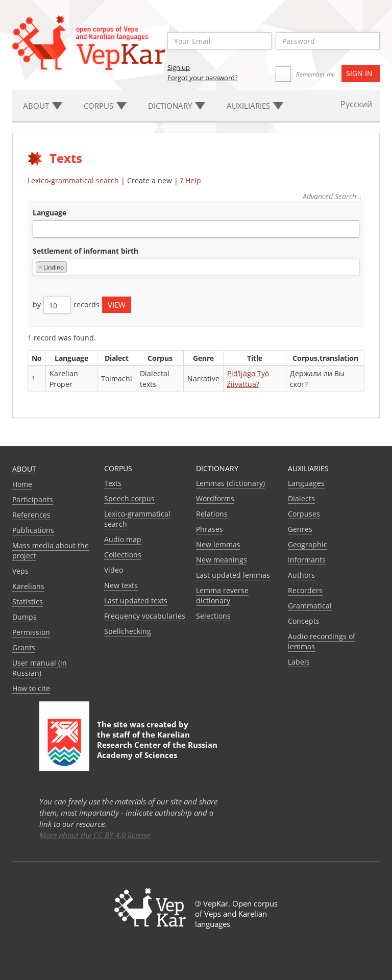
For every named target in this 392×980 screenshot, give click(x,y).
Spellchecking (128, 631)
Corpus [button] (105, 106)
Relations (212, 514)
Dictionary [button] (177, 106)
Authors (301, 575)
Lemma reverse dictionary (222, 595)
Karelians (28, 586)
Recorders (305, 590)
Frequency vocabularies (145, 616)
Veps (20, 571)
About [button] (43, 106)
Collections (123, 555)
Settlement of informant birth (85, 251)
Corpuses (304, 514)
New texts (121, 585)
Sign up (179, 67)
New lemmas (218, 544)
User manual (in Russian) (40, 668)
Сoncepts (304, 621)
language (50, 213)
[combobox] (196, 229)
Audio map (123, 539)
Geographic (308, 544)
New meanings (222, 560)
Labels (299, 662)
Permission (31, 632)
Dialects (301, 498)
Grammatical (310, 606)
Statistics (28, 602)
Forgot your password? (203, 78)
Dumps (24, 617)
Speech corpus (129, 498)
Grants (24, 647)
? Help (191, 180)
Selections (213, 616)
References (31, 515)
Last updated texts (136, 601)
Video (114, 570)
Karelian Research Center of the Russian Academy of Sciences (157, 745)
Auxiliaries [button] (255, 106)
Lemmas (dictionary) (230, 483)
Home (22, 484)
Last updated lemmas (233, 575)
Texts (113, 483)
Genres (300, 529)
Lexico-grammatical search (73, 180)
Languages (306, 483)
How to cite (31, 688)
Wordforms (215, 498)
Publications (33, 530)
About (24, 469)
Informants (307, 560)
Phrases (210, 529)
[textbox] (41, 229)
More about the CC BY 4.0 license (95, 835)
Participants (33, 499)
